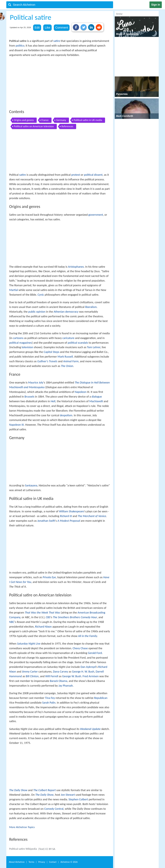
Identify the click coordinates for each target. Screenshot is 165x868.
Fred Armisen (91, 676)
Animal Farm (71, 361)
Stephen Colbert (78, 799)
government (96, 215)
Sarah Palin (49, 703)
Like (47, 28)
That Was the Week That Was (42, 612)
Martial (14, 290)
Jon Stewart (68, 795)
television (27, 347)
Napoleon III (17, 425)
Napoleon (81, 392)
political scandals (78, 343)
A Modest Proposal (69, 521)
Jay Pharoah (66, 686)
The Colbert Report (45, 790)
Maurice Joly (36, 382)
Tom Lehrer (94, 347)
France (45, 120)
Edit (37, 28)
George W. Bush (72, 676)
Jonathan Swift (46, 521)
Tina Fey (50, 698)
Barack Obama (59, 681)
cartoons (18, 338)
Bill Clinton (32, 676)
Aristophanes (76, 267)
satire (57, 41)
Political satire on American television (34, 126)
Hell (53, 401)
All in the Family (88, 636)
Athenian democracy (66, 312)
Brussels (29, 397)
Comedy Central (54, 809)
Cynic (41, 295)
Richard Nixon (43, 627)
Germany (61, 120)
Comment (62, 28)
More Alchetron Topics (22, 827)
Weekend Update (90, 729)
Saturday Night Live (29, 644)
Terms (31, 862)
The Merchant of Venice (92, 516)
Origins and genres (24, 120)
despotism (66, 415)
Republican (101, 698)
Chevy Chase (80, 648)
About (17, 862)
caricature (68, 338)
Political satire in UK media (88, 120)
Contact (53, 862)
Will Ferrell (52, 676)
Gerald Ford (95, 653)
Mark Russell (65, 357)
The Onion (67, 366)
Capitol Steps (51, 352)
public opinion (37, 312)
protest (76, 175)
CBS (48, 617)
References (67, 126)
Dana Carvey (60, 671)
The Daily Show (18, 790)
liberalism (91, 307)
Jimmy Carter (30, 671)
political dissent (93, 175)
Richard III (66, 516)
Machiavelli (96, 401)
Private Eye (49, 577)
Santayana (31, 485)
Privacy (42, 862)
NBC (12, 622)
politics (20, 46)
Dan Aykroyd (88, 667)
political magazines (21, 343)
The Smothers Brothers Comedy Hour (75, 617)
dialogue (97, 397)
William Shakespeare (71, 511)
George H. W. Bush (83, 671)
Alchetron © (69, 862)
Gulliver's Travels (47, 361)
